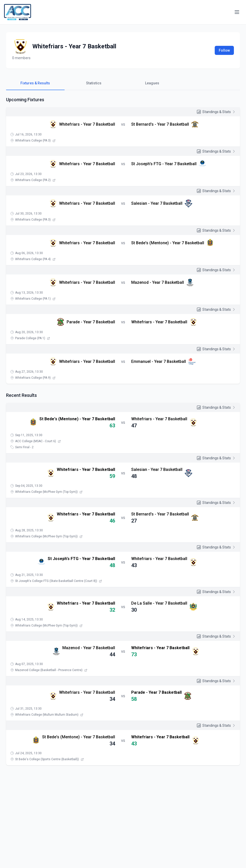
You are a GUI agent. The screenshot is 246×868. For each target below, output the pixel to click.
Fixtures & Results (35, 83)
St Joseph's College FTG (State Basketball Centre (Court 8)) (59, 581)
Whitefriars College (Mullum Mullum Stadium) (49, 715)
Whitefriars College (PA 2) (35, 180)
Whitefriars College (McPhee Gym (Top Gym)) (49, 492)
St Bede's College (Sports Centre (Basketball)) (49, 759)
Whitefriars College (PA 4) (35, 259)
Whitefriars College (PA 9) (35, 378)
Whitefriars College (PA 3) (35, 141)
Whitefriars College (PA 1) (35, 299)
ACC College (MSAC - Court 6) (38, 441)
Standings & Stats (216, 112)
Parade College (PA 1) (33, 338)
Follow (224, 50)
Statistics (94, 83)
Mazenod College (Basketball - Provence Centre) (51, 670)
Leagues (152, 83)
